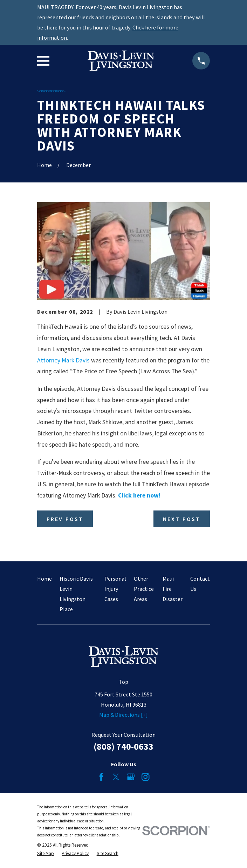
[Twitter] (116, 777)
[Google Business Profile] (131, 777)
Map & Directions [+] (123, 715)
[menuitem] (46, 854)
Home (44, 579)
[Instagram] (145, 777)
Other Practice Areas (144, 589)
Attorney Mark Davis (63, 360)
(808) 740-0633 (123, 747)
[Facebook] (101, 777)
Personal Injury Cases (115, 589)
